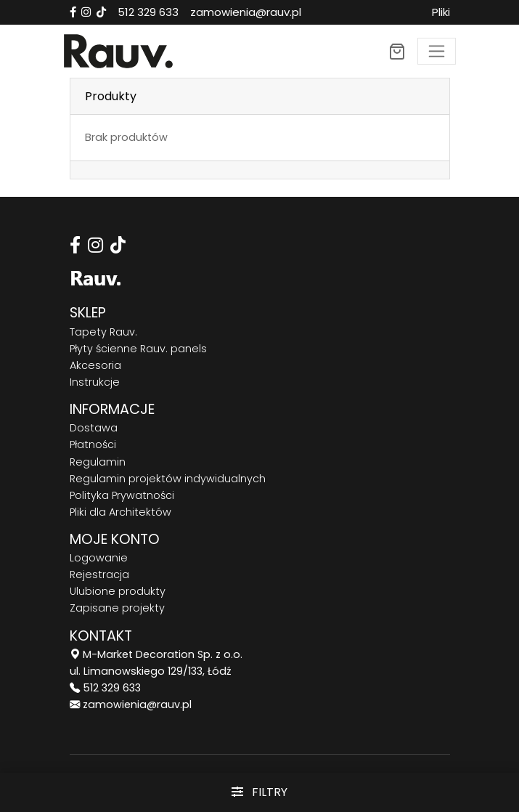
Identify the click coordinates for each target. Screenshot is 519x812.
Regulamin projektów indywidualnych (168, 479)
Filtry (259, 792)
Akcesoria (95, 365)
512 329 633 (148, 12)
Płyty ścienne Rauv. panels (138, 349)
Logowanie (99, 558)
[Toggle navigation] (437, 51)
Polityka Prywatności (122, 495)
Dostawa (94, 428)
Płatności (93, 444)
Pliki (441, 12)
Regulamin (98, 462)
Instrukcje (95, 382)
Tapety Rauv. (103, 332)
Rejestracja (99, 575)
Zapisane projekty (117, 608)
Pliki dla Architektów (120, 512)
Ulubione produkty (118, 591)
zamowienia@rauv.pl (246, 12)
